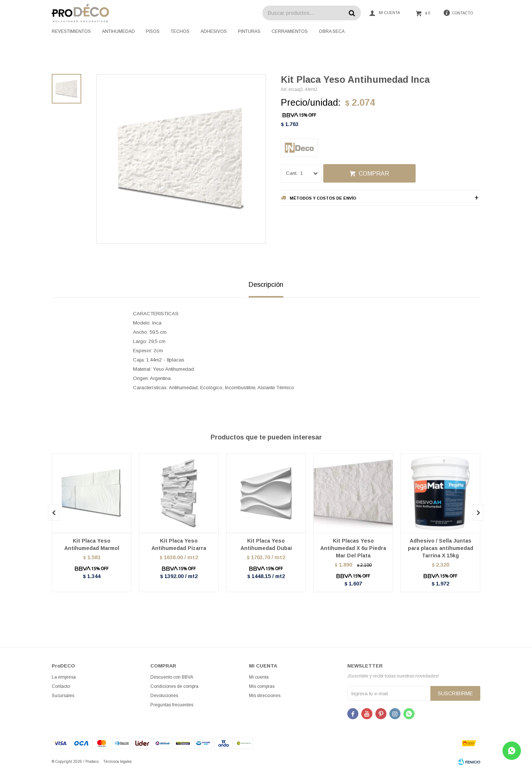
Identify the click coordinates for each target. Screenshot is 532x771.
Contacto (61, 686)
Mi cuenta (259, 677)
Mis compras (262, 686)
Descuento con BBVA (172, 677)
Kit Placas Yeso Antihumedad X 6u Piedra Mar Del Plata (353, 548)
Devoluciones (164, 696)
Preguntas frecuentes (172, 705)
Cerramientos (290, 31)
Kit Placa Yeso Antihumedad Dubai (266, 544)
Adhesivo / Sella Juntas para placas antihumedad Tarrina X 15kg (441, 548)
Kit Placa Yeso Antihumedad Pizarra (179, 544)
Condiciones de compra (174, 686)
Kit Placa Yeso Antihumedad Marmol (92, 544)
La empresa (64, 677)
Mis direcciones (265, 696)
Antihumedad (118, 31)
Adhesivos (214, 31)
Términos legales (117, 762)
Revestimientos (71, 31)
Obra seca (332, 31)
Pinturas (249, 31)
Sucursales (63, 696)
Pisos (153, 31)
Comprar (374, 174)
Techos (180, 31)
